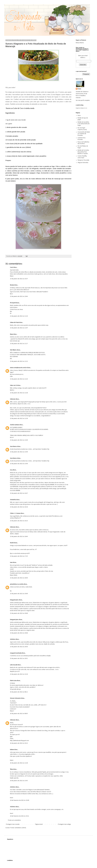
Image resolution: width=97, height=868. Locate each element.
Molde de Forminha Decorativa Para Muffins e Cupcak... (83, 152)
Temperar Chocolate (83, 160)
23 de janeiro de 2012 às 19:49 (19, 594)
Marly (79, 89)
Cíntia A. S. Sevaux (15, 513)
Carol (12, 267)
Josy (11, 470)
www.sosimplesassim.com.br (18, 368)
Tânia (11, 769)
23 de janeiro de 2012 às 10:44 (19, 296)
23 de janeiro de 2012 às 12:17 (19, 344)
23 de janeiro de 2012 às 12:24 (19, 379)
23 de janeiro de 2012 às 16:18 (19, 507)
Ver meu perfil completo (83, 100)
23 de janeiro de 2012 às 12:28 (19, 393)
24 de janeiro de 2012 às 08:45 (19, 714)
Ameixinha (13, 500)
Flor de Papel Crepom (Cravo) (82, 129)
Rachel (12, 543)
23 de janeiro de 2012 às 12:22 (19, 361)
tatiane (12, 750)
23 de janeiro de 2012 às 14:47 (19, 493)
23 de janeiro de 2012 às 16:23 (19, 521)
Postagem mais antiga (64, 824)
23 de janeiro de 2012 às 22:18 (19, 674)
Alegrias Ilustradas (83, 163)
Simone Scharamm (15, 698)
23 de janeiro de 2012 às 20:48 (19, 613)
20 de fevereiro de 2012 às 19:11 (20, 816)
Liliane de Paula (14, 323)
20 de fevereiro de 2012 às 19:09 (20, 800)
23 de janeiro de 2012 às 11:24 (19, 316)
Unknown (13, 399)
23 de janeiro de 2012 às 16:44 (19, 537)
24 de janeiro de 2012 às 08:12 (19, 692)
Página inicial (39, 824)
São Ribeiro (13, 350)
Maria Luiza (13, 681)
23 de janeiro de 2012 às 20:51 (19, 659)
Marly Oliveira (80, 43)
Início (79, 116)
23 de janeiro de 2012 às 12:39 (19, 419)
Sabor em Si (13, 385)
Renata (12, 285)
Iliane (12, 334)
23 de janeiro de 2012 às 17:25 (19, 556)
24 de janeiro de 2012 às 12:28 (19, 763)
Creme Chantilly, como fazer (82, 157)
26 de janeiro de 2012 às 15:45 (19, 781)
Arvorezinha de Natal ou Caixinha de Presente (84, 134)
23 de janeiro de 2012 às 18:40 (19, 578)
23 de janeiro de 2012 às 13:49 (19, 440)
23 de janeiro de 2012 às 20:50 (19, 647)
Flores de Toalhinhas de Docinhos (83, 143)
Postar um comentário (14, 820)
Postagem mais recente (13, 824)
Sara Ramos (13, 447)
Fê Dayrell (13, 303)
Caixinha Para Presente (81, 139)
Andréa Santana (15, 425)
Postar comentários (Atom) (18, 828)
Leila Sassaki (14, 665)
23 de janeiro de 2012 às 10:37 (19, 279)
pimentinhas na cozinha (17, 584)
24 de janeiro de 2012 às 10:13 (19, 743)
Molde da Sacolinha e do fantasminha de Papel (84, 124)
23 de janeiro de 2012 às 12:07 (19, 328)
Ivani (11, 563)
